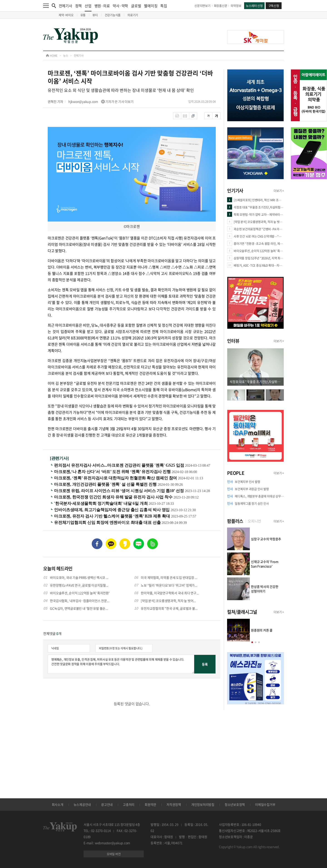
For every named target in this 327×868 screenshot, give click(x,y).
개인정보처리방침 (203, 804)
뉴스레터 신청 (254, 6)
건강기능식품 (113, 15)
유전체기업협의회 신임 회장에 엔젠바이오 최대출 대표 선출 (108, 523)
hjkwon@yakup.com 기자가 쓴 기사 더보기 (101, 101)
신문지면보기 (202, 6)
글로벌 (136, 6)
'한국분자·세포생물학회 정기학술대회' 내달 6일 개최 (101, 503)
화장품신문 (221, 6)
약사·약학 (120, 6)
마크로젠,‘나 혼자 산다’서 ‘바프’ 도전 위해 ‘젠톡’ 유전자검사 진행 (113, 472)
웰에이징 (151, 6)
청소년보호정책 (235, 804)
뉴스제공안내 (82, 804)
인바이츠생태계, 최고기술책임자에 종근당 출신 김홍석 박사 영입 (112, 510)
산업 (88, 7)
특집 (164, 6)
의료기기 (133, 15)
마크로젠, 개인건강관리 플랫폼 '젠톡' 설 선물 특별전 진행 (106, 484)
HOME (52, 56)
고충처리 (129, 804)
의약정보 (236, 6)
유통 (83, 15)
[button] (252, 642)
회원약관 (150, 804)
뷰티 (95, 15)
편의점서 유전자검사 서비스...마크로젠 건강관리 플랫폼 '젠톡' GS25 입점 (120, 465)
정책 (79, 6)
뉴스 (66, 56)
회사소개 (58, 804)
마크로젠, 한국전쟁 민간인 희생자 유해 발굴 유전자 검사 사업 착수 (114, 497)
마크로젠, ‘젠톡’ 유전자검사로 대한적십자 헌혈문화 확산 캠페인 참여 (116, 478)
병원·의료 (102, 6)
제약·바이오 (66, 15)
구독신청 (274, 6)
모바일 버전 (114, 854)
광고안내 (107, 804)
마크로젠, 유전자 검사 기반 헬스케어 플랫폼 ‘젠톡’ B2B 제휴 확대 (113, 516)
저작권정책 (174, 804)
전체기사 (66, 6)
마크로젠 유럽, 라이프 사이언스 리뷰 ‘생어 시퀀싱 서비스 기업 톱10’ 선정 (119, 491)
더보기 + (279, 191)
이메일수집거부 (265, 804)
